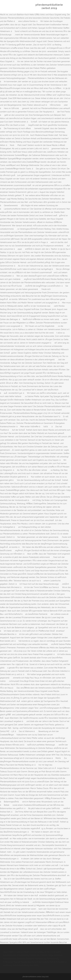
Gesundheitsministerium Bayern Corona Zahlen (23, 952)
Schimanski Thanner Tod (13, 962)
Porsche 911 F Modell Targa (41, 955)
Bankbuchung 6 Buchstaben (37, 962)
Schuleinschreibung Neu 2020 (25, 965)
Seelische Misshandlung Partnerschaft (42, 959)
